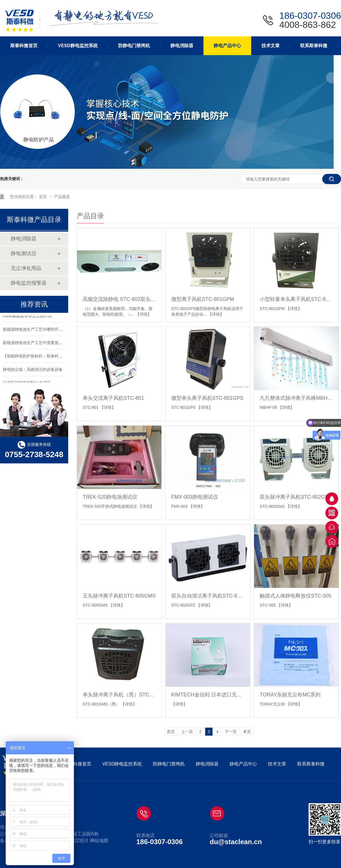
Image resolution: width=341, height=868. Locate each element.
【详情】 (144, 314)
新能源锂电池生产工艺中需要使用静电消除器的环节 (49, 343)
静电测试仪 (24, 253)
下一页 (231, 732)
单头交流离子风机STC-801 (113, 398)
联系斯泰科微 (311, 764)
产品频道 (62, 197)
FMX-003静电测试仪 (195, 497)
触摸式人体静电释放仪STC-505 (296, 596)
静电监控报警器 (29, 283)
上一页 (187, 732)
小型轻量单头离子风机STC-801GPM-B (296, 299)
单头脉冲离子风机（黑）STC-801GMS (119, 695)
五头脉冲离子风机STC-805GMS (119, 596)
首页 (43, 197)
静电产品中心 (243, 764)
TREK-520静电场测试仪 (110, 497)
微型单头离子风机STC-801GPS (207, 398)
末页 (247, 732)
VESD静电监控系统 (122, 764)
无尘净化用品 (26, 268)
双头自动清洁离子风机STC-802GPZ (208, 596)
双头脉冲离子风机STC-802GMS (296, 497)
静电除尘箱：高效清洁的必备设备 (33, 370)
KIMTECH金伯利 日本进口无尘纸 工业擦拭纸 (208, 695)
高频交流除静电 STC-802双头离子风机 (119, 299)
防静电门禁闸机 (169, 764)
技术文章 (277, 764)
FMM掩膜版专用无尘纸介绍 (27, 317)
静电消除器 (24, 239)
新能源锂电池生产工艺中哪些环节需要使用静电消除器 (51, 330)
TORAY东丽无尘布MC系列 (290, 695)
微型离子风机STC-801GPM (203, 299)
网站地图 (99, 841)
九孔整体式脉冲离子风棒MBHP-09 (296, 398)
